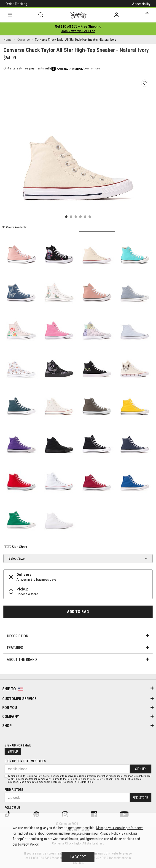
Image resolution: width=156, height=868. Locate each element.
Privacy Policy (95, 779)
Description (78, 636)
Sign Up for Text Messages (25, 761)
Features (78, 648)
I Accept (78, 857)
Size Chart (15, 547)
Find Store (140, 798)
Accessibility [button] (141, 4)
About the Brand (78, 659)
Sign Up (13, 752)
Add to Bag (78, 612)
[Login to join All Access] (78, 26)
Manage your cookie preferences (120, 828)
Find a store (14, 790)
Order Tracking (16, 4)
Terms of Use (75, 779)
